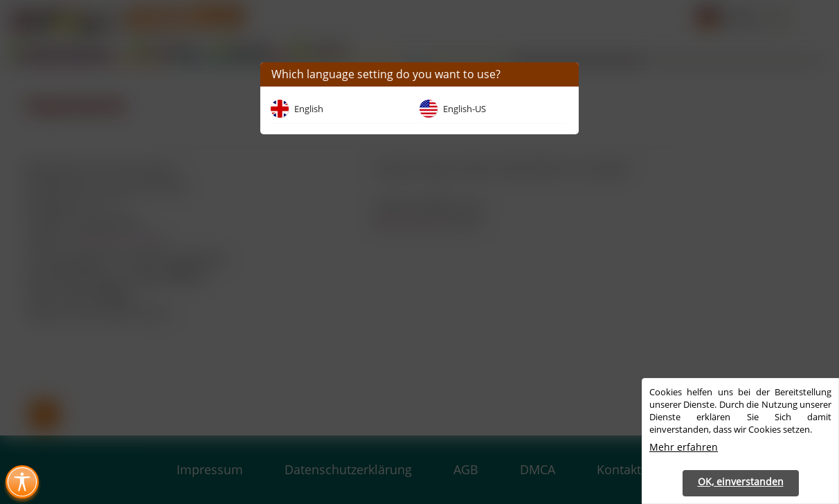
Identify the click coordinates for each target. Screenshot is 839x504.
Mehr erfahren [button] (684, 447)
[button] (563, 74)
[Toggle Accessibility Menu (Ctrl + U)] (22, 482)
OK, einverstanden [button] (741, 481)
